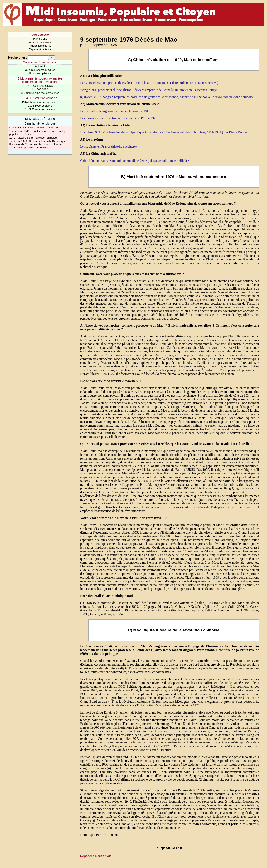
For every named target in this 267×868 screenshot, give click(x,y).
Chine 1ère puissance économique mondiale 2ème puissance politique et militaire (134, 161)
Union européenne (40, 73)
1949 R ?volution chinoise (40, 98)
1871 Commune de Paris (40, 109)
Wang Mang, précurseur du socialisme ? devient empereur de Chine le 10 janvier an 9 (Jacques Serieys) (149, 90)
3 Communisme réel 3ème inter (40, 93)
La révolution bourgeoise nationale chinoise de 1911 (115, 111)
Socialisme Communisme (40, 62)
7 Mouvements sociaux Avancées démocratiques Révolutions (40, 80)
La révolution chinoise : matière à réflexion (34, 128)
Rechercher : (18, 57)
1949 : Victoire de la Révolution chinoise (33, 138)
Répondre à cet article (96, 856)
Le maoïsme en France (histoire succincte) (108, 146)
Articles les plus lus (40, 46)
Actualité (40, 66)
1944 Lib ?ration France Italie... (40, 102)
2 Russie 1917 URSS (40, 86)
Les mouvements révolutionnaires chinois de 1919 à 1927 (119, 118)
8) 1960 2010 (40, 89)
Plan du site (40, 39)
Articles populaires (40, 42)
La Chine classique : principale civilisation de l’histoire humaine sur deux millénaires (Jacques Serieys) (149, 83)
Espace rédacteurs (40, 49)
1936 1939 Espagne (40, 106)
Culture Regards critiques (40, 70)
